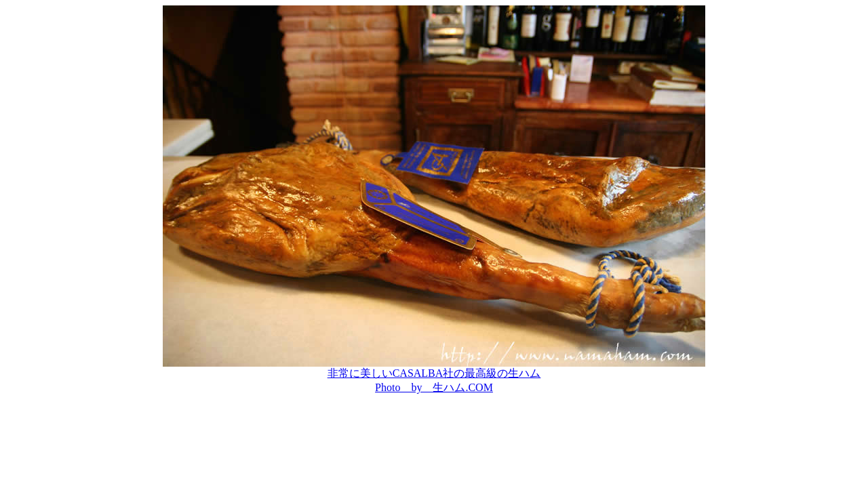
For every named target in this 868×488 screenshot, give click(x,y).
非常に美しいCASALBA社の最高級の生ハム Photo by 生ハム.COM (434, 375)
